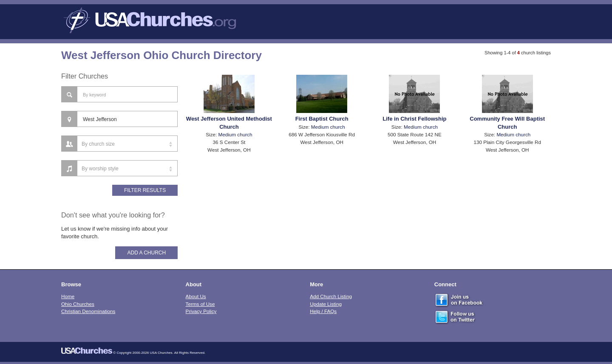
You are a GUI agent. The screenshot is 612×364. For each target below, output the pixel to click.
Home (68, 296)
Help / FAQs (323, 311)
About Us (196, 296)
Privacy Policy (201, 311)
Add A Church (146, 253)
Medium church (235, 134)
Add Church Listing (331, 296)
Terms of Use (200, 304)
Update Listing (326, 304)
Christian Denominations (88, 311)
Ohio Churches (78, 304)
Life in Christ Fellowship (414, 119)
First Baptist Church (322, 119)
